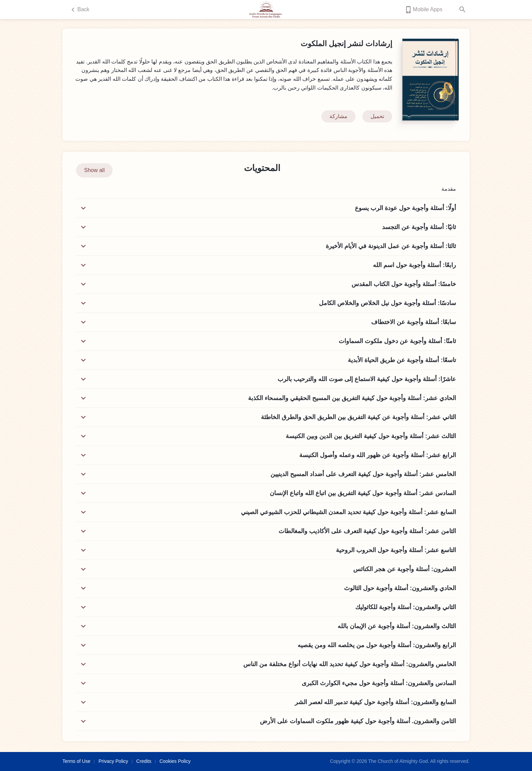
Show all (94, 170)
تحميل (377, 116)
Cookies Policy (175, 761)
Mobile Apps (423, 10)
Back (79, 10)
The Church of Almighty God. (399, 761)
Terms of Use (76, 761)
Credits (144, 761)
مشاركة (338, 116)
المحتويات (262, 168)
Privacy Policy (113, 761)
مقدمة (443, 189)
